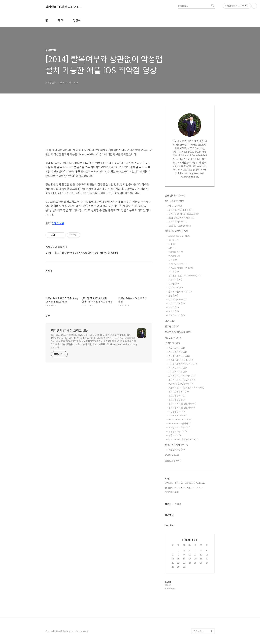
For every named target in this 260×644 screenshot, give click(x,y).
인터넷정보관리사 (179, 356)
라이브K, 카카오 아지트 (181, 268)
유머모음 (172, 455)
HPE (172, 244)
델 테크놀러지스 (177, 264)
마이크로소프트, (172, 492)
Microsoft (176, 252)
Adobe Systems (179, 236)
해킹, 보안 (173, 338)
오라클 (174, 284)
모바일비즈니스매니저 (180, 427)
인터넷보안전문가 (179, 392)
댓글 (48, 316)
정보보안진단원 (177, 400)
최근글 (168, 504)
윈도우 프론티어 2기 (180, 291)
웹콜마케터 (175, 435)
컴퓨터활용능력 (178, 352)
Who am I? (175, 206)
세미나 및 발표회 (176, 231)
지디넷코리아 (177, 303)
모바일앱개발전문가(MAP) (182, 376)
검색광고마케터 (178, 368)
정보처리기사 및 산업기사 (182, 404)
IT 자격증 (172, 343)
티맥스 (174, 307)
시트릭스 (175, 280)
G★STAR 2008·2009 (180, 226)
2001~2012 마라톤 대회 (181, 218)
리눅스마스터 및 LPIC (181, 360)
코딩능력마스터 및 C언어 (182, 380)
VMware (175, 256)
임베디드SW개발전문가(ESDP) (184, 439)
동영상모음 (173, 460)
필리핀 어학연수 (177, 222)
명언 (170, 321)
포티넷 (174, 311)
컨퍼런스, (169, 488)
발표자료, (201, 483)
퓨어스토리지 (177, 315)
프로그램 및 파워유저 (179, 332)
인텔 (173, 295)
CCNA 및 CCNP (178, 415)
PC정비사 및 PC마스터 (181, 384)
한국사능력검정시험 (177, 445)
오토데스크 (176, 288)
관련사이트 (198, 631)
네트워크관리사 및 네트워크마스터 (186, 388)
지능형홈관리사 (177, 412)
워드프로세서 (177, 348)
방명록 (77, 20)
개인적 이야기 (174, 201)
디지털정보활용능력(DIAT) (183, 364)
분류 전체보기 (175, 195)
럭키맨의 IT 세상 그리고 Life (64, 7)
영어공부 (172, 326)
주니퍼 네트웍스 (177, 299)
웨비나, (182, 488)
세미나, (200, 488)
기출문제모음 (177, 449)
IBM (172, 248)
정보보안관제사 (177, 396)
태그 (61, 20)
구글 (173, 260)
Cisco (173, 240)
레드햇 (174, 272)
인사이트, (169, 483)
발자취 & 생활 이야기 (181, 210)
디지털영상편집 (178, 372)
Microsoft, (190, 483)
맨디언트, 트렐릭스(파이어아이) (185, 276)
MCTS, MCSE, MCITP (180, 419)
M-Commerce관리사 (180, 423)
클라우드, (179, 483)
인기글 (178, 504)
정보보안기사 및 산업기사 (182, 408)
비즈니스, (191, 488)
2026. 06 (190, 540)
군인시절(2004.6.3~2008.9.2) (184, 214)
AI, (176, 488)
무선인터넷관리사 (178, 431)
